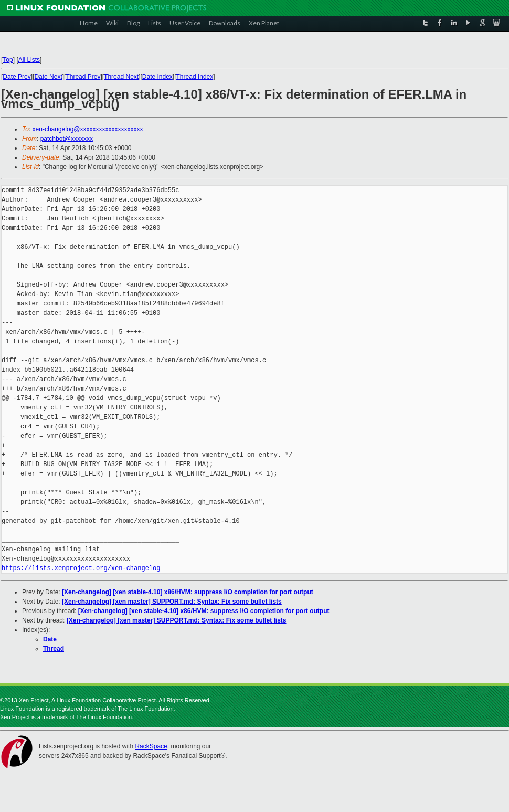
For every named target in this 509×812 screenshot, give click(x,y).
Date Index (157, 77)
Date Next (48, 77)
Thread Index (195, 77)
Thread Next (121, 77)
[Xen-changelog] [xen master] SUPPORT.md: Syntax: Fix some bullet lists (172, 602)
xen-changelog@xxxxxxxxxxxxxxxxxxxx (88, 129)
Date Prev (17, 77)
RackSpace (151, 746)
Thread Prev (83, 77)
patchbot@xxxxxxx (67, 139)
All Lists (29, 60)
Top (8, 60)
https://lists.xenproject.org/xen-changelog (81, 568)
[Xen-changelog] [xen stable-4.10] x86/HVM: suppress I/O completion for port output (188, 592)
